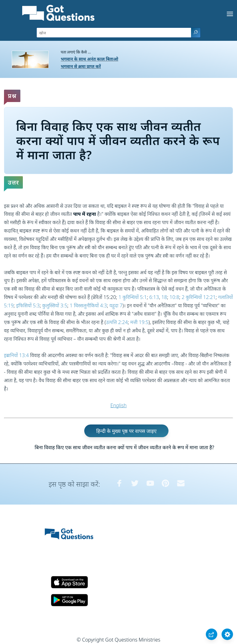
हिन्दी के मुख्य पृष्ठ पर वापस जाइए (127, 431)
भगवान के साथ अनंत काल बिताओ (89, 59)
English (118, 405)
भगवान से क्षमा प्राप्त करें (81, 66)
